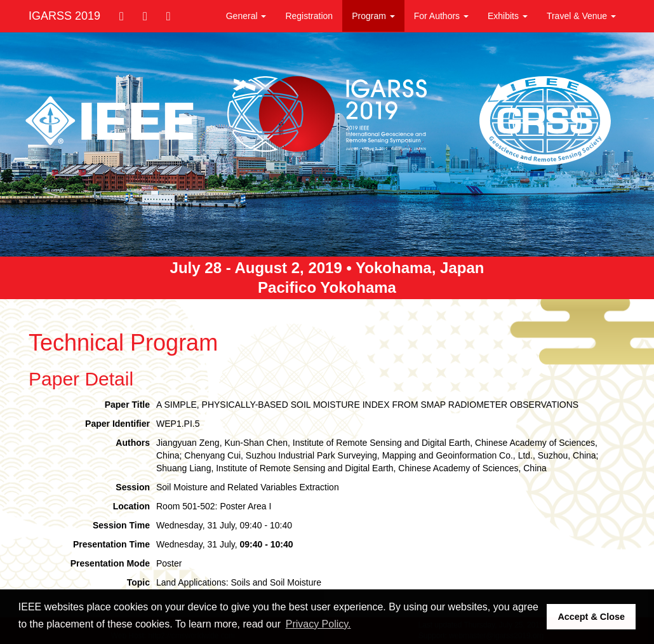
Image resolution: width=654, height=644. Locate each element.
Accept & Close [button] (591, 617)
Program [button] (373, 16)
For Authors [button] (441, 16)
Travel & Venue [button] (581, 16)
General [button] (246, 16)
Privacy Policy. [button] (318, 624)
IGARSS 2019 (64, 16)
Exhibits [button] (508, 16)
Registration (309, 16)
